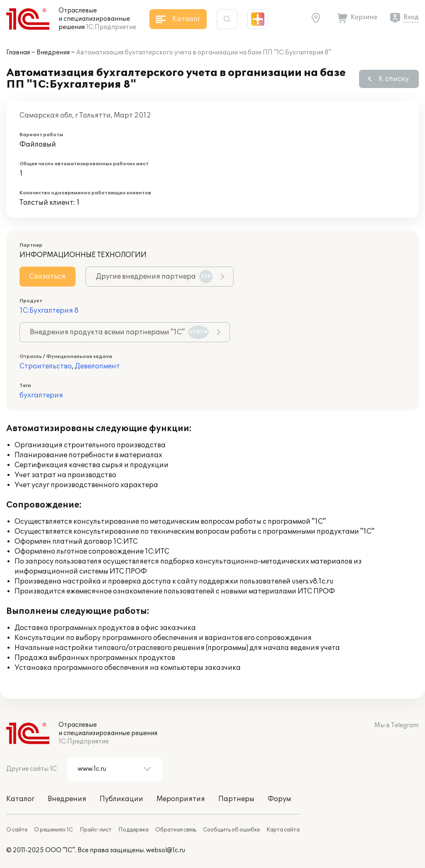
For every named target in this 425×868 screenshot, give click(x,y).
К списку (394, 79)
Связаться (48, 277)
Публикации (121, 799)
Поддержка (133, 830)
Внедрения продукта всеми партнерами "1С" (119, 332)
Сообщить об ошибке (231, 830)
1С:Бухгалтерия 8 (49, 311)
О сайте (17, 830)
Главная (18, 53)
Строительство (46, 366)
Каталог (20, 799)
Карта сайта (283, 830)
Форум (279, 799)
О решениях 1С (54, 830)
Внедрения (53, 53)
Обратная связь (176, 830)
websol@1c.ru (166, 850)
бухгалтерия (41, 395)
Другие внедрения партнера (154, 277)
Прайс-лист (96, 830)
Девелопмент (97, 366)
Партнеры (236, 799)
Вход (411, 17)
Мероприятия (181, 799)
